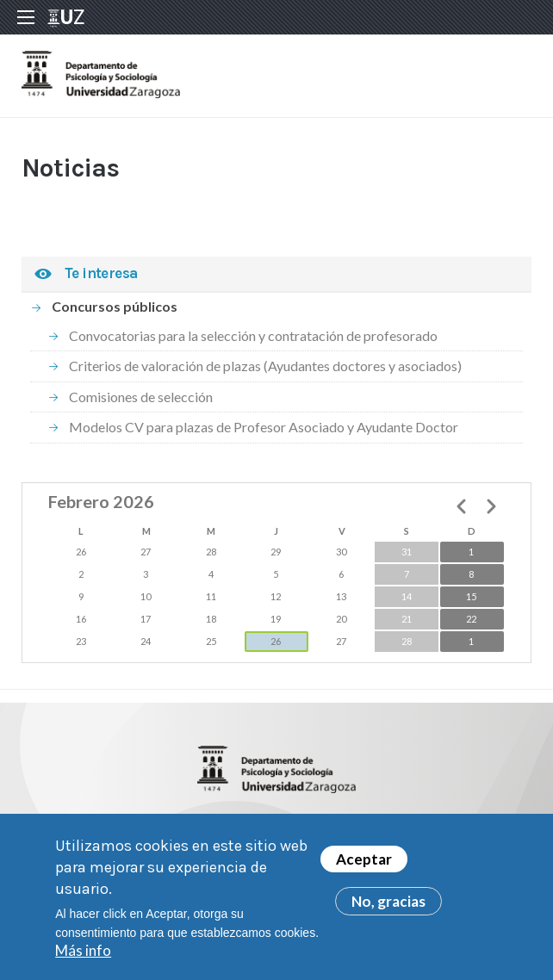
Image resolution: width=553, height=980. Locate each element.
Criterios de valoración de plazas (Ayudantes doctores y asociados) (265, 366)
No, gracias (388, 909)
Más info (83, 958)
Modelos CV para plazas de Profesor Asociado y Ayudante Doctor (264, 427)
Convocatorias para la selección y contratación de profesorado (253, 335)
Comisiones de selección (141, 397)
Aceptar (364, 867)
